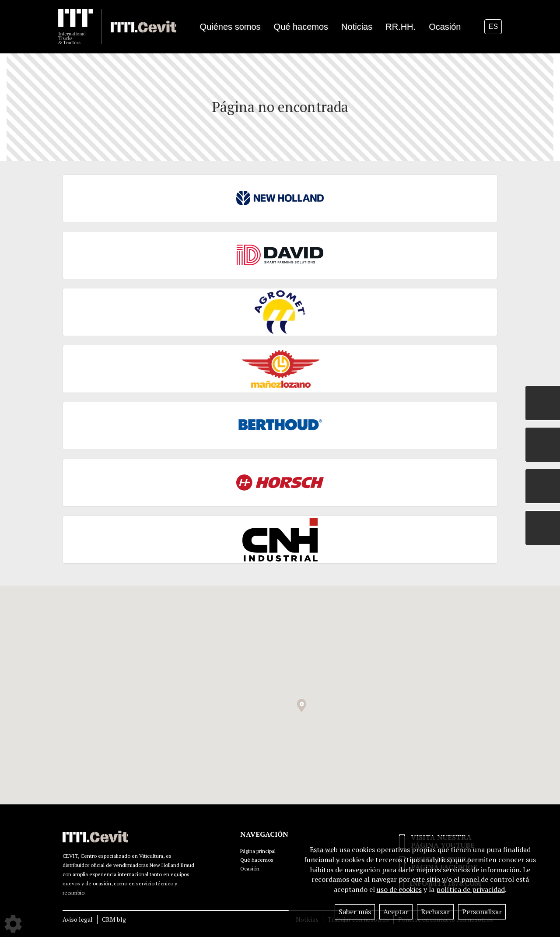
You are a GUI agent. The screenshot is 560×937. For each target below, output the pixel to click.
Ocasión (445, 27)
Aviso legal (78, 919)
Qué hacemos (257, 860)
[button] (302, 706)
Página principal (258, 851)
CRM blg (114, 919)
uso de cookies (399, 889)
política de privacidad (471, 889)
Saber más (355, 912)
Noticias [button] (357, 27)
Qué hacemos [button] (301, 27)
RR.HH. (401, 27)
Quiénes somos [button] (230, 27)
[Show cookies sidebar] (13, 924)
